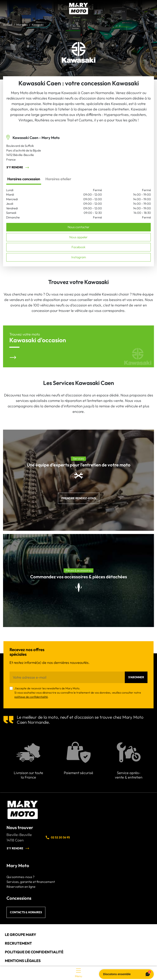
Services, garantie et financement (31, 882)
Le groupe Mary (20, 935)
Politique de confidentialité (34, 952)
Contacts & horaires (26, 912)
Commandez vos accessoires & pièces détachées (79, 577)
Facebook (78, 247)
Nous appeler (78, 237)
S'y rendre (18, 167)
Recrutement (18, 943)
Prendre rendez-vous (79, 498)
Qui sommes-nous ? (20, 877)
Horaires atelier (58, 179)
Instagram (79, 257)
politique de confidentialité (31, 697)
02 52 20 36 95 (58, 837)
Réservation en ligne (21, 887)
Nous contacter (79, 227)
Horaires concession (24, 179)
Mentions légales (23, 961)
